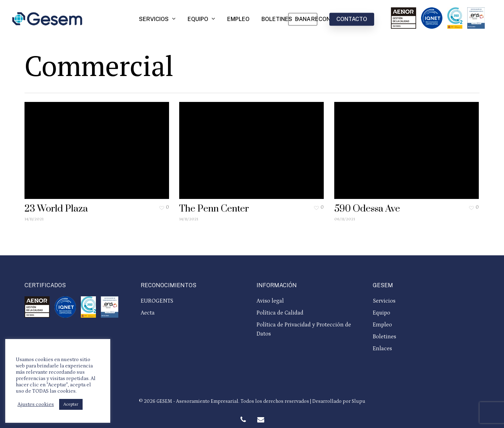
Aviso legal (270, 301)
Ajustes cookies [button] (36, 404)
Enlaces (382, 348)
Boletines (384, 337)
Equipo (381, 313)
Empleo (382, 325)
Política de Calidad (280, 313)
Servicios (384, 301)
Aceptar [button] (71, 404)
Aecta (148, 313)
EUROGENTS (157, 301)
